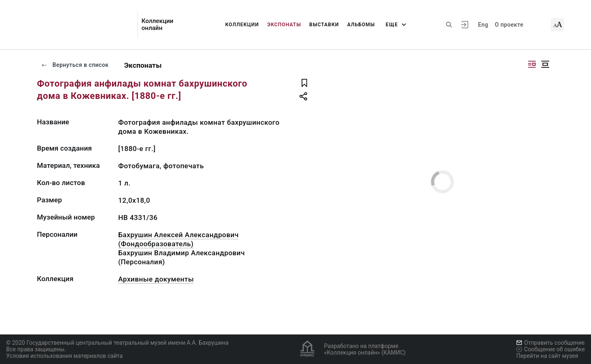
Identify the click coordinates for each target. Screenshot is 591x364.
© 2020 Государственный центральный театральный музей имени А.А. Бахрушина (117, 343)
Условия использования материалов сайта (64, 356)
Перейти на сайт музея (547, 356)
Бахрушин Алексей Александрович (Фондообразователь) (178, 239)
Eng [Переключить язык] (483, 25)
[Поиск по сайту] (449, 25)
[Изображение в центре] (545, 64)
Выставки (324, 25)
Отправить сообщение (550, 343)
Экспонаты (284, 25)
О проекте (509, 25)
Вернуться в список (75, 65)
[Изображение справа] (532, 64)
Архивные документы (156, 279)
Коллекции (242, 25)
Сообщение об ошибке (551, 349)
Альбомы (361, 25)
